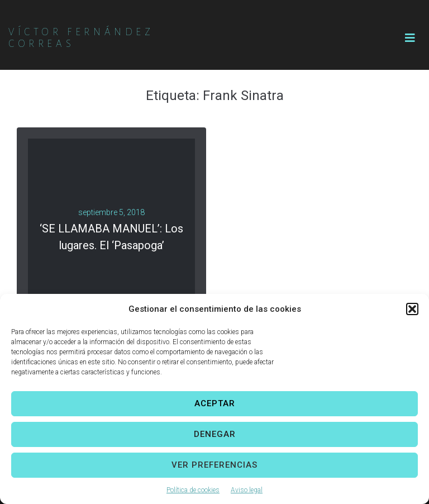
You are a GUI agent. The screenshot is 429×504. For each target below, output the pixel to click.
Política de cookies (193, 490)
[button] (412, 309)
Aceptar (215, 403)
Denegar (215, 434)
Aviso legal (247, 490)
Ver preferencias (214, 465)
